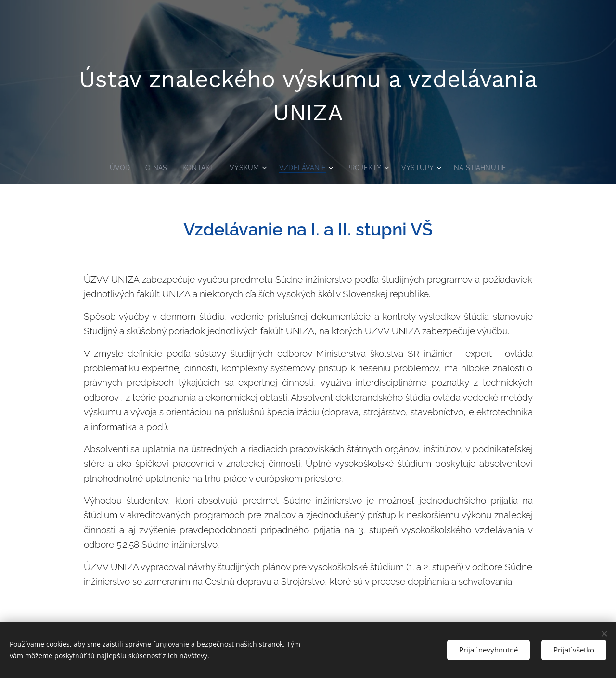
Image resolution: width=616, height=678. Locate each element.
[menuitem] (116, 168)
